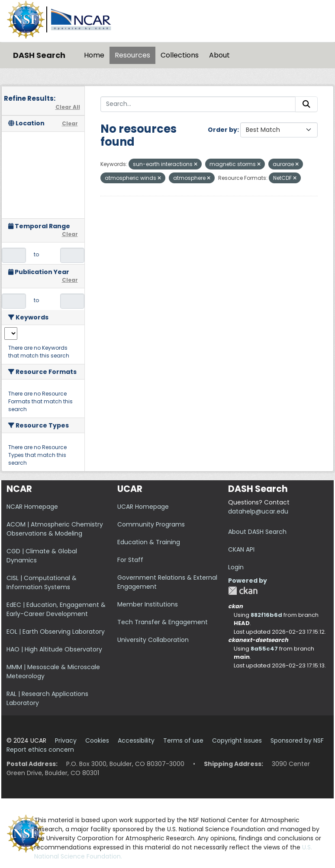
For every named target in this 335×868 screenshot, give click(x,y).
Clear (70, 123)
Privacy (66, 740)
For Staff (130, 560)
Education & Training (149, 542)
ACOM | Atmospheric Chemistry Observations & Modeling (55, 529)
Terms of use (183, 740)
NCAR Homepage (32, 507)
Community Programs (151, 524)
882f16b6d (266, 615)
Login (236, 567)
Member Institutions (148, 604)
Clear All (68, 107)
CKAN (243, 591)
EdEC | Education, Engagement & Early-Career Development (56, 609)
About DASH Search (257, 532)
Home (94, 55)
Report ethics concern (40, 750)
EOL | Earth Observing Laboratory (56, 632)
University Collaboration (153, 640)
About (219, 55)
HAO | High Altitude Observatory (54, 649)
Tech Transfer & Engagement (163, 622)
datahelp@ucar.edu (258, 511)
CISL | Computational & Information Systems (42, 582)
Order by (222, 130)
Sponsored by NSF (297, 740)
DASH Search (39, 55)
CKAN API (241, 549)
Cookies (97, 740)
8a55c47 (264, 649)
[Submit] (306, 104)
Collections (180, 55)
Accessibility (136, 740)
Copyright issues (237, 740)
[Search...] (198, 104)
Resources (132, 55)
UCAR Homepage (143, 507)
